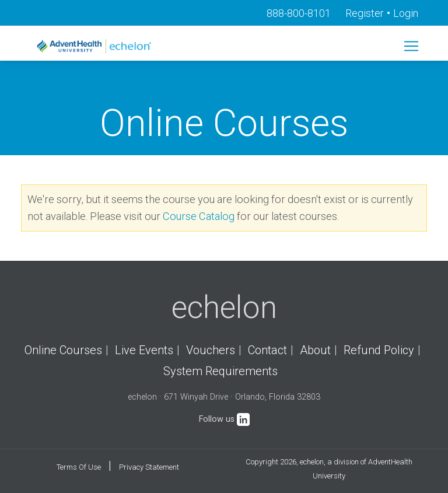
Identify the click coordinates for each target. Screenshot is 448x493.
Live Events (144, 350)
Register (365, 13)
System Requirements (220, 371)
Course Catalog (199, 216)
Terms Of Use (79, 467)
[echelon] (95, 46)
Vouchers (211, 350)
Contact (267, 350)
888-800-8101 (299, 13)
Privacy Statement (149, 467)
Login (406, 13)
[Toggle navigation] (411, 46)
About (315, 350)
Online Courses (63, 350)
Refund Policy (379, 350)
